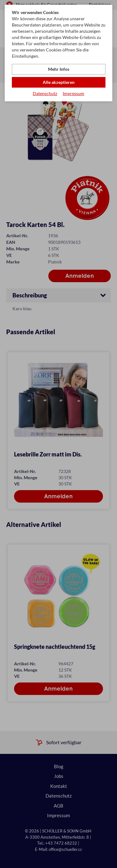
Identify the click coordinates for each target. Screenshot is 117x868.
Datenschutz (45, 93)
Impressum (73, 93)
